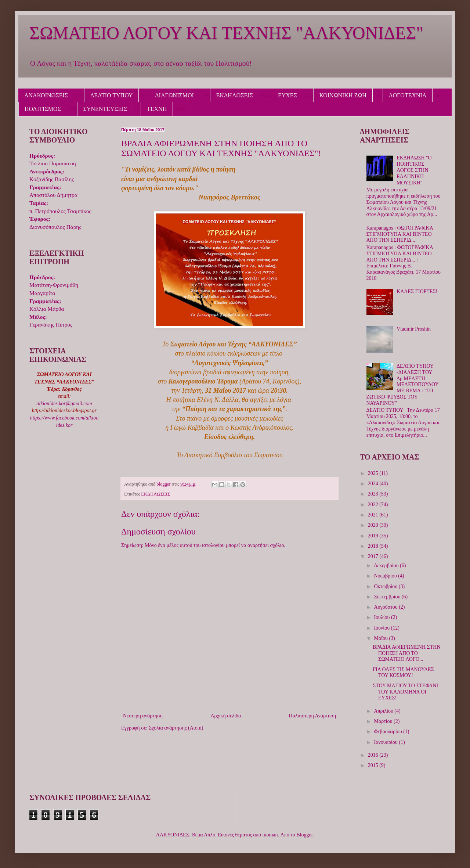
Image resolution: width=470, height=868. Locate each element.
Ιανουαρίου (386, 742)
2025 (374, 473)
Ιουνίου (382, 628)
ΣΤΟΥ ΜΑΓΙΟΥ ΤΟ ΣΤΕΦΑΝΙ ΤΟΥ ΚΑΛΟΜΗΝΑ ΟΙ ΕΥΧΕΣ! (405, 692)
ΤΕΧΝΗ (157, 109)
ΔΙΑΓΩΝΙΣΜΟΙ (174, 95)
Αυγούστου (386, 607)
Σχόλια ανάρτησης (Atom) (176, 728)
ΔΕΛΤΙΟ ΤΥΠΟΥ (111, 95)
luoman (270, 835)
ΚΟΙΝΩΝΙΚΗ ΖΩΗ (343, 95)
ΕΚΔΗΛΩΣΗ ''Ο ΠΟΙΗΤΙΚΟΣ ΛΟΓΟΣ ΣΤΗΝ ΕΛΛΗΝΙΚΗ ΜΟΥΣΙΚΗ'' (414, 170)
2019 (374, 536)
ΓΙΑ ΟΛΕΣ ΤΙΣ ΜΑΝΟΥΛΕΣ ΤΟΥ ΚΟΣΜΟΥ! (403, 673)
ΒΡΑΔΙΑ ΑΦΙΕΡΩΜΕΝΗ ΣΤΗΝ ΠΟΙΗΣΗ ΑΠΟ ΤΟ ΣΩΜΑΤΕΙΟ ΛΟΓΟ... (407, 653)
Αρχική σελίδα (226, 716)
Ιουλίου (382, 617)
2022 (374, 505)
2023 (374, 494)
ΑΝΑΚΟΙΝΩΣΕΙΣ (46, 95)
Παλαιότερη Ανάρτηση (312, 716)
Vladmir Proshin (414, 329)
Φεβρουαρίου (388, 732)
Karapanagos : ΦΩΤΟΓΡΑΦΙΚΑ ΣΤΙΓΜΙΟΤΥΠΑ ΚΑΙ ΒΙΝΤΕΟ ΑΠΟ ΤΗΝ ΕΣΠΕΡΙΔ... (400, 234)
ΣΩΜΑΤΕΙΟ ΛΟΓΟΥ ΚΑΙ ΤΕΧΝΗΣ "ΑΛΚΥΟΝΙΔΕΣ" (226, 33)
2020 (374, 525)
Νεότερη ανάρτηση (143, 716)
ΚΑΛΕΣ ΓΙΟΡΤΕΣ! (417, 291)
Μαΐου (381, 638)
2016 (374, 755)
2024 (374, 484)
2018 (374, 546)
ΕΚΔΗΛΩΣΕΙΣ (235, 95)
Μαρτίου (384, 721)
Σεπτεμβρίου (388, 597)
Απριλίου (384, 711)
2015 (374, 765)
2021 (374, 515)
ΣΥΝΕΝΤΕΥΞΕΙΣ (105, 109)
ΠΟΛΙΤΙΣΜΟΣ (43, 109)
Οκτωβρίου (386, 586)
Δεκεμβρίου (387, 566)
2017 (374, 556)
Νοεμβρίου (386, 576)
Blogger (304, 835)
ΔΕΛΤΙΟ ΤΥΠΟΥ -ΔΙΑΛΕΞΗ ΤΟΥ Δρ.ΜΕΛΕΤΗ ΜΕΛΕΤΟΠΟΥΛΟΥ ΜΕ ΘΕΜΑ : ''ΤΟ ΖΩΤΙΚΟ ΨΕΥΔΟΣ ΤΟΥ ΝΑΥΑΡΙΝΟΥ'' (403, 385)
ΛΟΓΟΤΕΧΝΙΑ (408, 95)
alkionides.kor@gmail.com (64, 404)
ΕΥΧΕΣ (288, 95)
